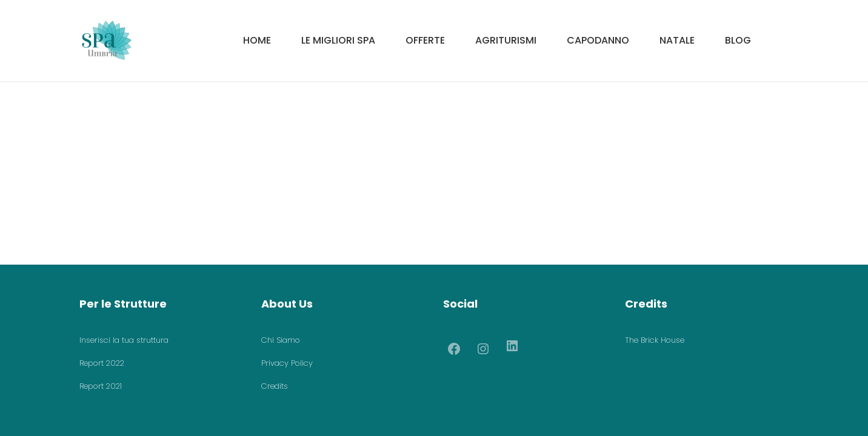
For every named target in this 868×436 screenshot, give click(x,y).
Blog (738, 40)
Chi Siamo (281, 340)
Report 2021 (101, 386)
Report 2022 (102, 363)
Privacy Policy (287, 363)
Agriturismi (506, 40)
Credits (275, 386)
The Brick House (655, 340)
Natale (677, 40)
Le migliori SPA (338, 40)
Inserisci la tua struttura (124, 340)
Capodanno (598, 40)
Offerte (425, 40)
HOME (257, 40)
